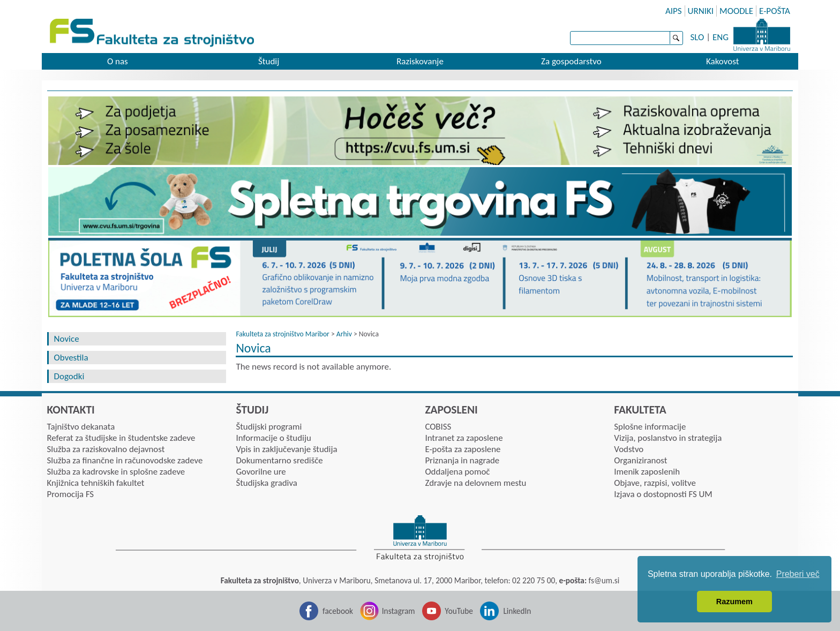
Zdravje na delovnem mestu (475, 483)
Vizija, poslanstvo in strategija (668, 438)
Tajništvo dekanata (81, 427)
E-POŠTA (775, 11)
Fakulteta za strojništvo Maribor (282, 334)
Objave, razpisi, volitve (655, 483)
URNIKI (701, 11)
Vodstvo (629, 449)
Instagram (399, 611)
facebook (338, 611)
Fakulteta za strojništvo (153, 33)
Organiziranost (640, 460)
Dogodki (69, 376)
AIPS (674, 11)
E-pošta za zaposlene (463, 449)
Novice (67, 339)
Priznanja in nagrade (462, 460)
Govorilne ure (261, 472)
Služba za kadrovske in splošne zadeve (116, 472)
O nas (118, 61)
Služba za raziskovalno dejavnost (106, 449)
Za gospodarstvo (571, 61)
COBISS (438, 427)
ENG (721, 37)
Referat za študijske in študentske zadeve (121, 438)
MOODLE (736, 11)
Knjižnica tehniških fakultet (96, 483)
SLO (697, 37)
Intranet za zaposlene (464, 438)
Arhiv (344, 334)
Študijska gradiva (266, 483)
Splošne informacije (650, 427)
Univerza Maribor (762, 35)
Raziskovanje (420, 61)
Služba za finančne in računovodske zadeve (125, 460)
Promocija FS (71, 494)
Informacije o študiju (273, 438)
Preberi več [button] (798, 574)
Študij (269, 61)
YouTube (459, 611)
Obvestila (71, 358)
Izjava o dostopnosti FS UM (663, 494)
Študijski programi (269, 427)
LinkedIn (517, 611)
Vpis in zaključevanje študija (286, 449)
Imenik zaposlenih (647, 472)
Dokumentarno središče (279, 460)
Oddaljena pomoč (457, 472)
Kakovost (722, 61)
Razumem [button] (734, 602)
